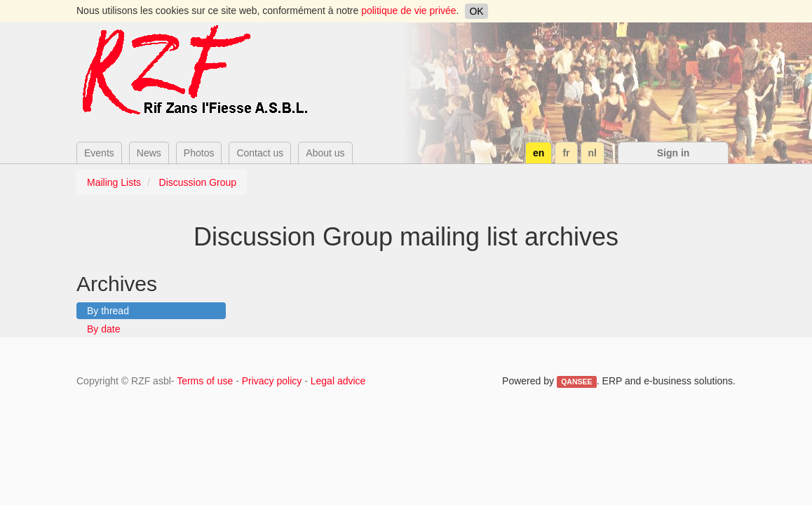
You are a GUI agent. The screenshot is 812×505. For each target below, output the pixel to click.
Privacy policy (272, 381)
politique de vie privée (408, 11)
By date (103, 329)
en (539, 153)
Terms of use (205, 381)
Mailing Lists (114, 182)
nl (593, 153)
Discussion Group (198, 182)
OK (476, 11)
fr (566, 153)
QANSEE (576, 382)
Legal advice (338, 381)
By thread (108, 311)
